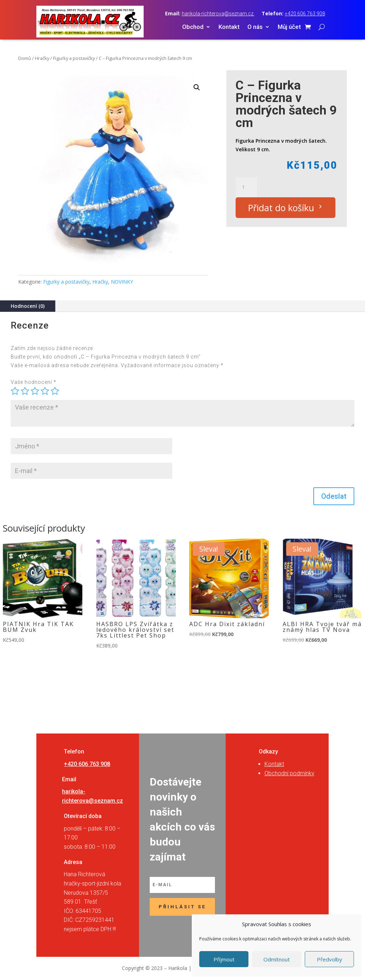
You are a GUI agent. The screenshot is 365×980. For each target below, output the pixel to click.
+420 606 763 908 (305, 14)
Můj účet (289, 27)
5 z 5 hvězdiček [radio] (55, 391)
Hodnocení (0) (28, 306)
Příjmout (224, 959)
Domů (25, 58)
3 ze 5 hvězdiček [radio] (35, 391)
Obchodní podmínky (289, 773)
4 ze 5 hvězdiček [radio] (45, 391)
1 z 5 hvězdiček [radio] (15, 391)
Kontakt (229, 27)
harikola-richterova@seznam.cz (218, 14)
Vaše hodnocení (34, 382)
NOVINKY (122, 282)
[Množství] (246, 187)
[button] (197, 87)
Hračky (42, 58)
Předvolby (330, 959)
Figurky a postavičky (74, 58)
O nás (255, 27)
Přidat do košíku (281, 208)
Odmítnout (277, 959)
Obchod (193, 27)
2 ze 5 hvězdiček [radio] (25, 391)
